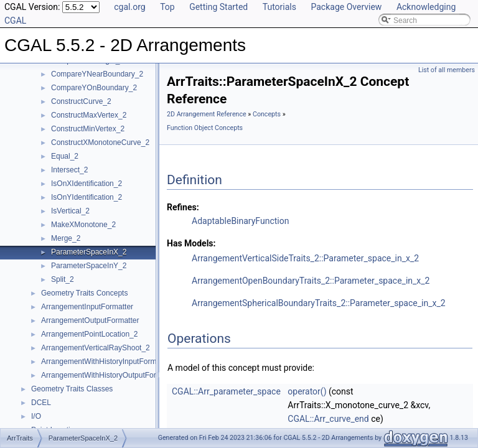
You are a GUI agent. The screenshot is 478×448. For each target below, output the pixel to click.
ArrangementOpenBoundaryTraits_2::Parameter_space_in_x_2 (311, 281)
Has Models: (191, 243)
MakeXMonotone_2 (83, 225)
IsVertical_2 (70, 211)
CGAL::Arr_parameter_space (226, 391)
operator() (307, 391)
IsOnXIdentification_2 (87, 184)
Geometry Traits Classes (72, 389)
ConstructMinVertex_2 (88, 129)
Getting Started (218, 7)
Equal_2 (65, 156)
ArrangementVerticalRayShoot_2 (96, 348)
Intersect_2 (69, 170)
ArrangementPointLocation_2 (89, 334)
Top (167, 7)
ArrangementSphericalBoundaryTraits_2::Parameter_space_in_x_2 (319, 303)
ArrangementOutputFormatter (90, 320)
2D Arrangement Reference (207, 114)
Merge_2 (66, 238)
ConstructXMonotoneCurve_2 (100, 142)
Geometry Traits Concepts (84, 293)
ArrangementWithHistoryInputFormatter (106, 362)
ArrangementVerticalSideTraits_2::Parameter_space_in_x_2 (305, 258)
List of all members (447, 70)
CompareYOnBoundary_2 (94, 88)
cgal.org (129, 7)
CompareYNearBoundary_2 (97, 74)
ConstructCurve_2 (81, 101)
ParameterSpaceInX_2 (89, 252)
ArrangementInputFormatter (87, 307)
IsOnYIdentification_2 (87, 197)
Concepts (267, 114)
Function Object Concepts (205, 128)
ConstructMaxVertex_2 (89, 115)
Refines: (183, 207)
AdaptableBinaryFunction (240, 221)
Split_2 (63, 279)
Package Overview (346, 7)
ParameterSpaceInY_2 (89, 266)
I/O (36, 416)
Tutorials (279, 7)
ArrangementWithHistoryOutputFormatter (109, 375)
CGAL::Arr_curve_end (328, 419)
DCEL (41, 403)
